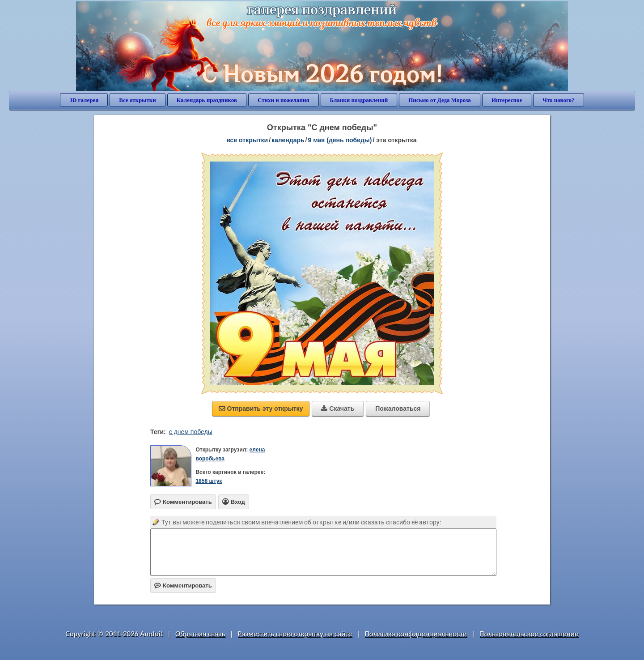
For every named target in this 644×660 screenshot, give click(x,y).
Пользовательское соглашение (529, 634)
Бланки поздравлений (359, 100)
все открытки (247, 140)
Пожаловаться (398, 409)
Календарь (288, 140)
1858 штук (209, 481)
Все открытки (138, 100)
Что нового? (558, 100)
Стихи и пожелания (284, 100)
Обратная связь (200, 634)
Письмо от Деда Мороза (440, 100)
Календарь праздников (207, 100)
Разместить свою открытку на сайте (295, 634)
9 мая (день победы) (340, 140)
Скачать (338, 409)
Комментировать (183, 585)
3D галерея (84, 100)
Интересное (507, 100)
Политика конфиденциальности (416, 634)
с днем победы (191, 432)
